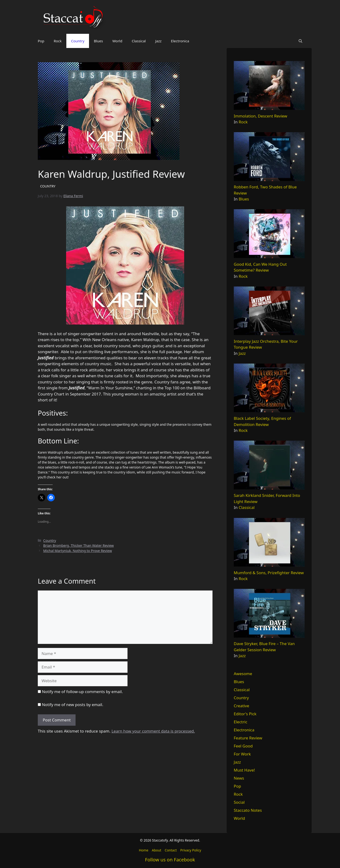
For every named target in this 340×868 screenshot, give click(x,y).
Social (239, 802)
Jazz (158, 41)
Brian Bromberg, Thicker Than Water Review (79, 545)
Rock (58, 41)
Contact (171, 850)
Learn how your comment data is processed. (153, 731)
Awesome (243, 674)
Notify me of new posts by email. (72, 705)
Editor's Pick (245, 714)
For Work (242, 754)
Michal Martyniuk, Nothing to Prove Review (78, 551)
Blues (98, 41)
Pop (41, 41)
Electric (240, 722)
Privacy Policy (191, 850)
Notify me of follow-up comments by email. (82, 692)
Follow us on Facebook (170, 860)
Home (144, 850)
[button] (300, 41)
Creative (241, 706)
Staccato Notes (248, 810)
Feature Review (248, 738)
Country (78, 41)
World (117, 41)
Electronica (180, 41)
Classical (139, 41)
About (157, 850)
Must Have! (244, 770)
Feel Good (243, 746)
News (239, 778)
